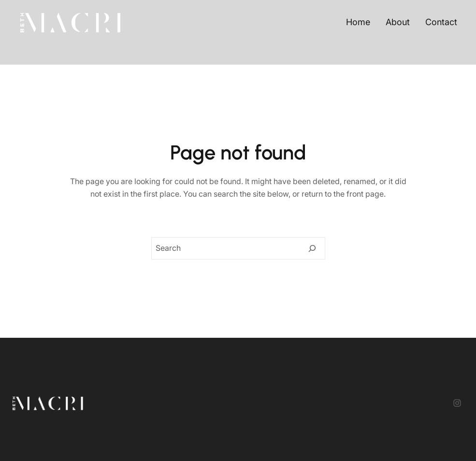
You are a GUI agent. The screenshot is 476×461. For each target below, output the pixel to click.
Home (358, 22)
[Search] (312, 248)
